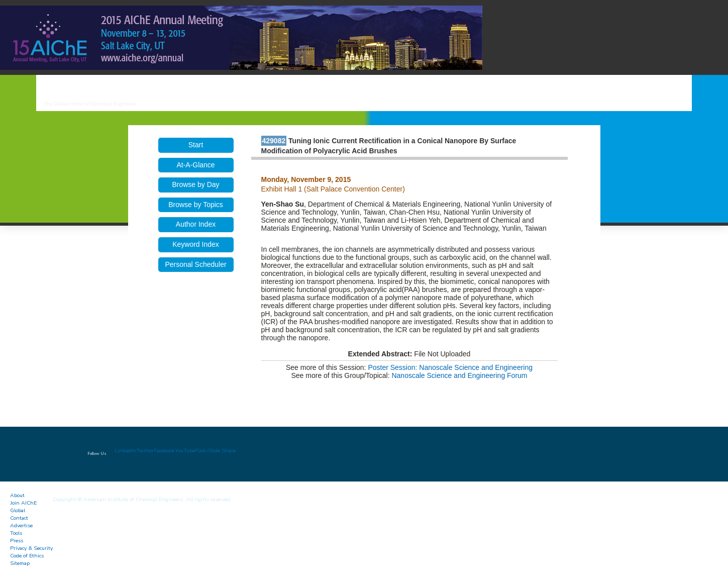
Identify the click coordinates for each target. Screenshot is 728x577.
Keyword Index (196, 244)
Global (18, 510)
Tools (16, 533)
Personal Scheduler (195, 264)
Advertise (21, 525)
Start (196, 145)
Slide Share (222, 451)
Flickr (201, 451)
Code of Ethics (27, 556)
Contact (19, 518)
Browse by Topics (196, 205)
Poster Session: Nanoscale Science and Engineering (450, 367)
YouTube (185, 451)
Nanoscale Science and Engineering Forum (459, 375)
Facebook (164, 451)
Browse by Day (195, 184)
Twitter (145, 451)
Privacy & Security (31, 548)
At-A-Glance (195, 165)
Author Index (196, 224)
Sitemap (20, 563)
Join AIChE (23, 503)
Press (17, 541)
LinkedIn (125, 451)
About (17, 495)
